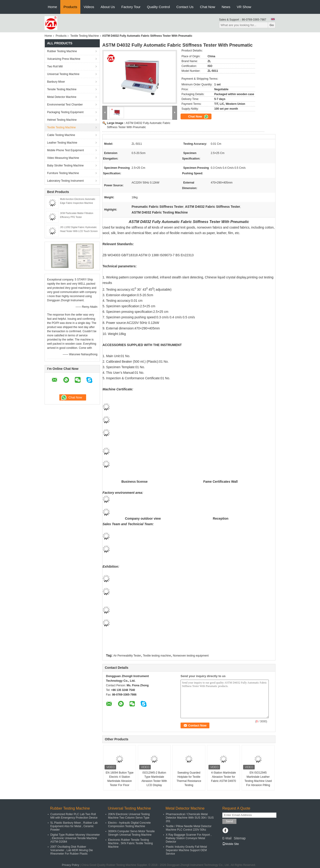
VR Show (244, 7)
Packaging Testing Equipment (65, 112)
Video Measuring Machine (63, 158)
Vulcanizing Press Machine (64, 59)
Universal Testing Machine (63, 74)
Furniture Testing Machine (63, 173)
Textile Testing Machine (85, 36)
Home (52, 7)
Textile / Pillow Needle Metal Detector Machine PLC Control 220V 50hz (189, 828)
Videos (89, 7)
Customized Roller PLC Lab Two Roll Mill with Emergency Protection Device (74, 816)
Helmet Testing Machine (62, 120)
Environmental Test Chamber (65, 105)
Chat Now (208, 7)
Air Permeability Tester (127, 656)
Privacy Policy (71, 865)
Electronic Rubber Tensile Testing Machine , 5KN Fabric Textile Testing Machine (130, 843)
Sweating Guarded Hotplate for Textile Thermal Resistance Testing (189, 779)
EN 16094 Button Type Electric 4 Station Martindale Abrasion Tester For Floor (120, 779)
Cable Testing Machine (61, 135)
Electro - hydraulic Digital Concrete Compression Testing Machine (129, 824)
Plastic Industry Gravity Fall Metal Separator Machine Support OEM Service (186, 850)
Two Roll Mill (55, 66)
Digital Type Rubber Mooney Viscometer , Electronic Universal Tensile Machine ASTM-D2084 (75, 838)
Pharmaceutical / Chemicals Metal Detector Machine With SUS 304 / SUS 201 (190, 818)
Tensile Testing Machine (62, 89)
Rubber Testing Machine (62, 51)
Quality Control (158, 7)
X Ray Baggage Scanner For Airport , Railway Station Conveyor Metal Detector (189, 838)
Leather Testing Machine (62, 143)
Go (272, 25)
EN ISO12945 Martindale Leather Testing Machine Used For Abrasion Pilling (258, 779)
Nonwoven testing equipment (191, 656)
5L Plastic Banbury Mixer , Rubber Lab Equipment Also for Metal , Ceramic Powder (74, 826)
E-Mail (227, 838)
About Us (108, 7)
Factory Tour (131, 7)
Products (70, 7)
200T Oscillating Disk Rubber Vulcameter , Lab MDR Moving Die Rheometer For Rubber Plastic (72, 850)
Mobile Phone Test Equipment (65, 150)
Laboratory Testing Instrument (65, 181)
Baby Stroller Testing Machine (65, 166)
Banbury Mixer (56, 82)
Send (229, 821)
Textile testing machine (157, 656)
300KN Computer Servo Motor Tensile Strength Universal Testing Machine (131, 833)
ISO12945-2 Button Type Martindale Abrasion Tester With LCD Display (154, 779)
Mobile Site (231, 844)
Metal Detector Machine (62, 97)
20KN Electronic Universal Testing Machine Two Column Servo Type (129, 816)
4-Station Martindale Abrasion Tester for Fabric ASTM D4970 (223, 777)
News (226, 7)
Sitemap (240, 838)
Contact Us (185, 7)
